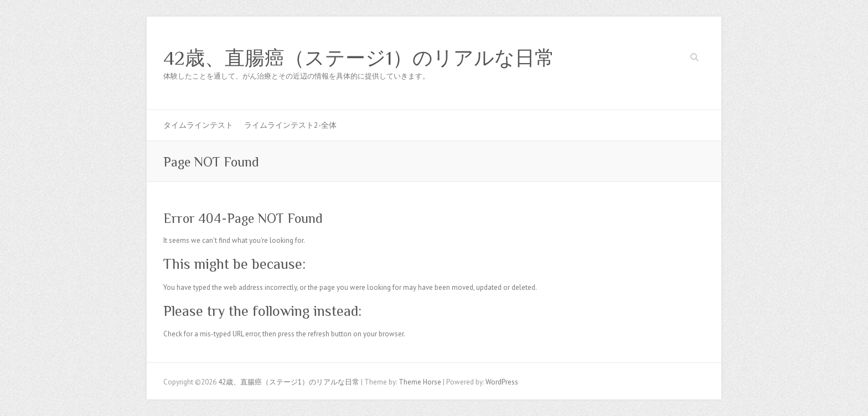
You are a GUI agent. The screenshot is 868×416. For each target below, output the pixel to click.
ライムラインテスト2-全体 (290, 125)
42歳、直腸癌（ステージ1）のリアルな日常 (359, 58)
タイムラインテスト (198, 125)
